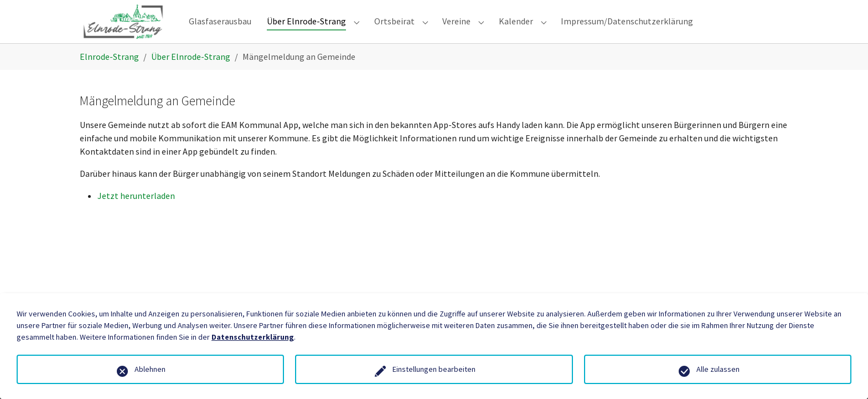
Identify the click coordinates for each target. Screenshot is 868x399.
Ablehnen (150, 369)
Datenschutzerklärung (253, 337)
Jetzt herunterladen (136, 213)
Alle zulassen (718, 369)
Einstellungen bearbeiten (434, 369)
